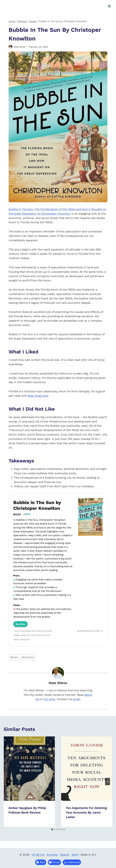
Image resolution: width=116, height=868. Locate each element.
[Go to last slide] (8, 782)
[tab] (52, 829)
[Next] (108, 782)
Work (75, 855)
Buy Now (20, 624)
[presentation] (29, 769)
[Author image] (10, 47)
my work (49, 699)
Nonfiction (28, 657)
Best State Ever (38, 396)
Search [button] (65, 855)
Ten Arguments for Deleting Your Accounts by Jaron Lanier (86, 812)
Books (14, 657)
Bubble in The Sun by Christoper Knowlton (37, 505)
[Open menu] (109, 6)
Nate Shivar (20, 47)
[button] (54, 862)
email (76, 699)
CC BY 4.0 (38, 855)
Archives (52, 855)
